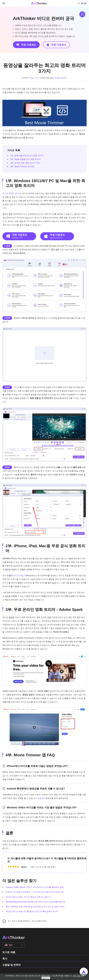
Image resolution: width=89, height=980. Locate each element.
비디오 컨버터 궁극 (11, 193)
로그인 (82, 3)
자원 (13, 921)
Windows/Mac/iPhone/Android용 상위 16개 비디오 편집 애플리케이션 (35, 902)
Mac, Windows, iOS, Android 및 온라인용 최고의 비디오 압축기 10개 (35, 907)
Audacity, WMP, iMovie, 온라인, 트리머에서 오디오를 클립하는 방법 (35, 887)
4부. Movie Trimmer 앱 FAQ (22, 167)
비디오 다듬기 (19, 576)
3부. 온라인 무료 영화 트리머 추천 (25, 163)
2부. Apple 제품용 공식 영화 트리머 (26, 159)
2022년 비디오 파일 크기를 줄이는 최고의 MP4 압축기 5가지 (32, 911)
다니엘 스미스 (33, 78)
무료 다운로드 (26, 45)
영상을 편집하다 (61, 78)
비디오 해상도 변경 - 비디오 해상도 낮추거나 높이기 (28, 897)
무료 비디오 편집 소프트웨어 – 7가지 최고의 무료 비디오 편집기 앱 (35, 892)
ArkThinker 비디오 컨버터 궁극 (43, 18)
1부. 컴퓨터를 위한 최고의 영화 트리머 (27, 156)
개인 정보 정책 (78, 976)
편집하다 (41, 798)
